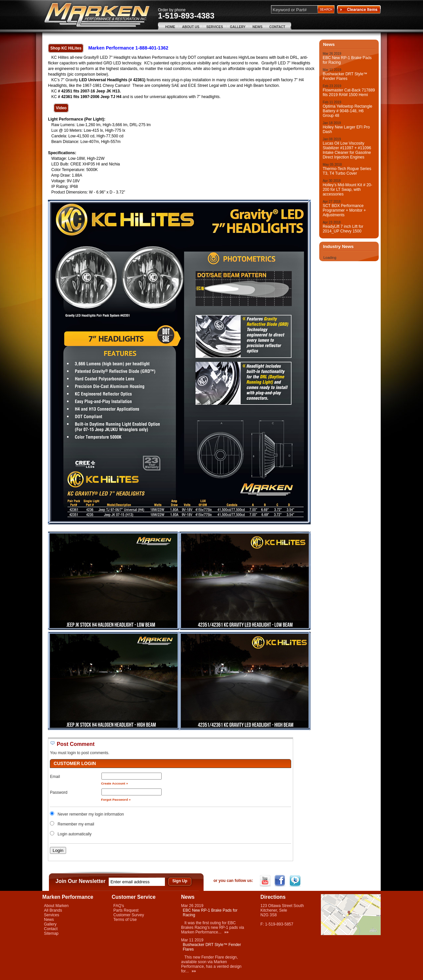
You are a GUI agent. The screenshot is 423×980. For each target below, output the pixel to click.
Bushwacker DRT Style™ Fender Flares (345, 76)
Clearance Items (359, 10)
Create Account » (115, 783)
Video (61, 108)
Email (55, 777)
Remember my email (76, 824)
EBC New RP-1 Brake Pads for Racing (347, 60)
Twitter (296, 881)
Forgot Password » (116, 800)
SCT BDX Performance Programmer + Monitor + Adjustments (344, 210)
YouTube (266, 881)
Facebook (281, 881)
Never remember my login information (91, 814)
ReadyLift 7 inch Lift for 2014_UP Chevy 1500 (343, 229)
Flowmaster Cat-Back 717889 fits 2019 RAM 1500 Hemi (349, 92)
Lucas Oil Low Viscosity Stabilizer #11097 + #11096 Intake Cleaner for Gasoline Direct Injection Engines (347, 150)
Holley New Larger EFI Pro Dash (346, 129)
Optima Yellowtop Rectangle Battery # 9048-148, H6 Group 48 (347, 111)
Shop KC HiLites (66, 48)
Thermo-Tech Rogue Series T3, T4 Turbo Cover (347, 171)
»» (226, 932)
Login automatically (75, 834)
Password (59, 792)
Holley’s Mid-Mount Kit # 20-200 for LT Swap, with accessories (347, 190)
